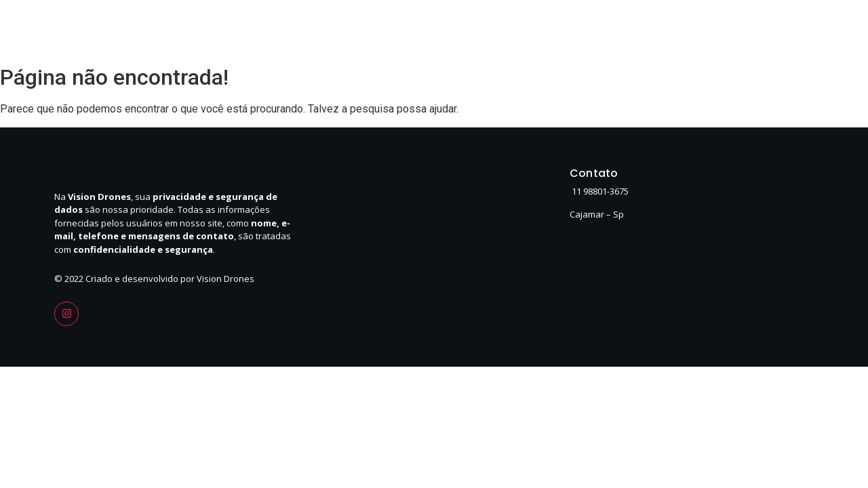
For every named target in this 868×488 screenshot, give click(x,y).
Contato (747, 32)
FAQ (798, 32)
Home (556, 32)
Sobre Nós (618, 32)
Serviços (685, 32)
